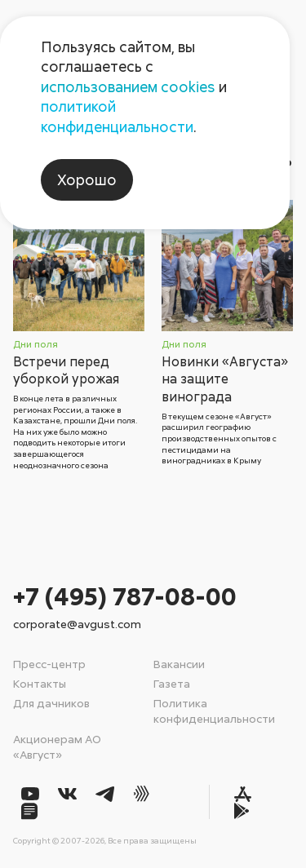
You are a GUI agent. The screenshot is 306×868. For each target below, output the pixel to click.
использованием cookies (128, 86)
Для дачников (51, 703)
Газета (172, 683)
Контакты (40, 683)
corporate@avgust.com (77, 624)
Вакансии (179, 664)
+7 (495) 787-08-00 (125, 596)
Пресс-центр (49, 664)
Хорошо (87, 179)
